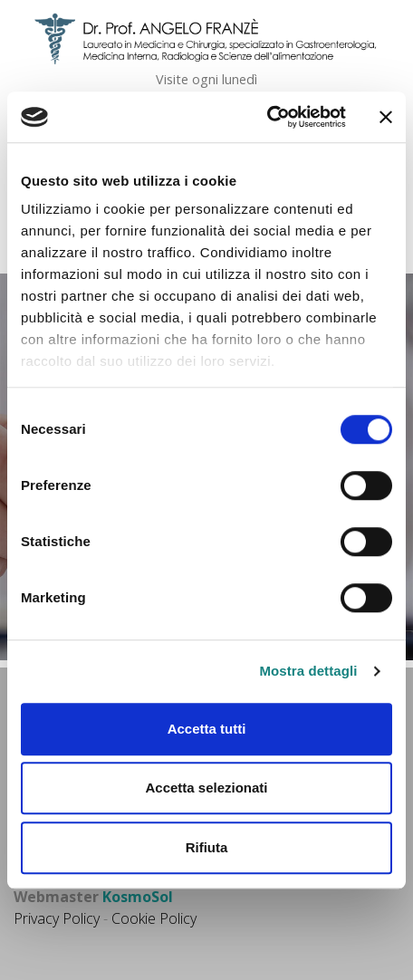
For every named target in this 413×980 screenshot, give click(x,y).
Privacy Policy (57, 918)
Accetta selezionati (206, 788)
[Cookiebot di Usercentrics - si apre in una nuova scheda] (267, 117)
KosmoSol (138, 897)
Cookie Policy (154, 918)
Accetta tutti (207, 729)
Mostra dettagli (308, 671)
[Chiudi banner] (386, 117)
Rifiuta (207, 847)
